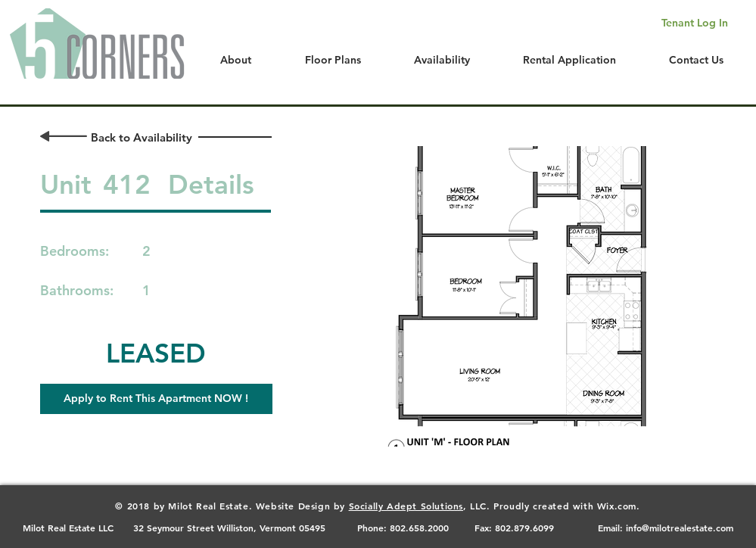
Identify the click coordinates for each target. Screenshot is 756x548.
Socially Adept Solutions (406, 506)
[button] (156, 399)
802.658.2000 (419, 528)
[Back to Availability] (142, 137)
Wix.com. (619, 506)
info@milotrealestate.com (680, 528)
